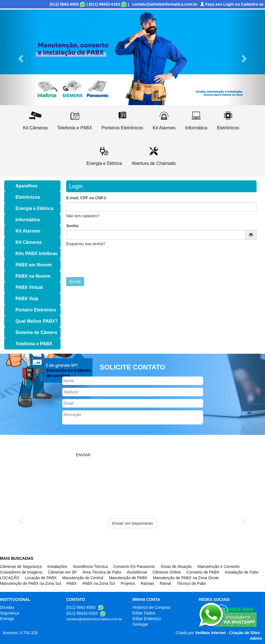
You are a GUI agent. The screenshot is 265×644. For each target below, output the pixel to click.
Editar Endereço (147, 619)
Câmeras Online (167, 572)
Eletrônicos (28, 197)
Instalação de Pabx (242, 572)
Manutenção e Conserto (218, 566)
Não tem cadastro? (83, 216)
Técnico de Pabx (191, 583)
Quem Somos (35, 42)
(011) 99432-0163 (104, 4)
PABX (72, 583)
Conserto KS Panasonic (134, 566)
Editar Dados (144, 613)
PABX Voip (27, 299)
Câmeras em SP (62, 572)
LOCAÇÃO (10, 578)
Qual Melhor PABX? (37, 321)
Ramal (165, 583)
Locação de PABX (41, 578)
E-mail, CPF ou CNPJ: (87, 198)
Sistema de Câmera (36, 332)
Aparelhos (26, 186)
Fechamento (163, 42)
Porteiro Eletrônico (36, 310)
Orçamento (115, 42)
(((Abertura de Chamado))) (30, 50)
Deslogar (141, 624)
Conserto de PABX (203, 572)
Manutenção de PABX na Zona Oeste (186, 578)
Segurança (10, 613)
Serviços (61, 42)
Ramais (147, 583)
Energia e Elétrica (34, 208)
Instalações (57, 566)
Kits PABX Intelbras (36, 254)
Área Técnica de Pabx (102, 572)
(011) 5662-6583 (64, 4)
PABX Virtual (29, 287)
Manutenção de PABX (128, 578)
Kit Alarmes (28, 231)
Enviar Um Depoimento (132, 523)
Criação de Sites (245, 633)
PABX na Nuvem (33, 276)
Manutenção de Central (83, 578)
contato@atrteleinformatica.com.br (165, 4)
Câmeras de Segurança (21, 566)
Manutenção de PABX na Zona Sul (30, 583)
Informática (28, 220)
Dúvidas (7, 607)
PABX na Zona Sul (99, 583)
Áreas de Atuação (176, 566)
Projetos (128, 583)
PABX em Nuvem (34, 265)
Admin (256, 638)
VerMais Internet (210, 633)
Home (11, 42)
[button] (20, 57)
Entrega (7, 619)
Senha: (73, 226)
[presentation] (109, 262)
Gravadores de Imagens (21, 572)
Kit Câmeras (29, 242)
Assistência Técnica (90, 566)
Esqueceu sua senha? (86, 244)
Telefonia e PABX (34, 344)
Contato (138, 42)
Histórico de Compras (152, 607)
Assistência (137, 572)
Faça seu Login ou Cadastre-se (232, 4)
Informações (87, 42)
